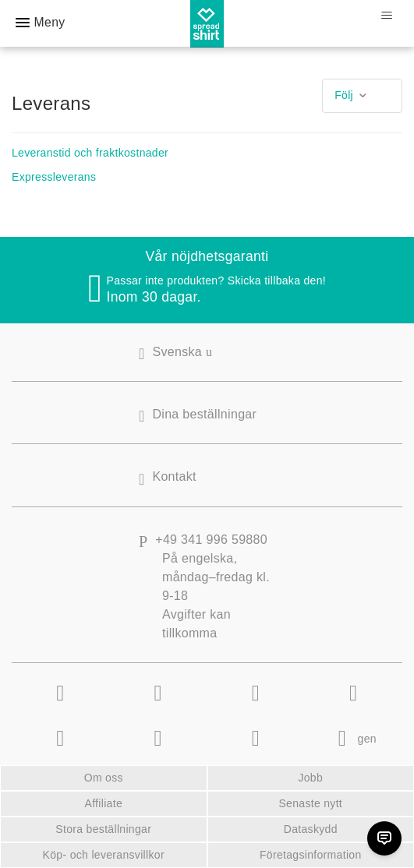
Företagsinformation (311, 855)
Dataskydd (311, 829)
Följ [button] (344, 95)
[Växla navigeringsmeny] (386, 16)
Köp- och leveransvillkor (104, 855)
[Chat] (384, 838)
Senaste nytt (310, 803)
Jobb (310, 778)
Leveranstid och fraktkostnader (90, 153)
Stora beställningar (103, 829)
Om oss (104, 778)
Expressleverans (54, 177)
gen (354, 739)
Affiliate (103, 803)
